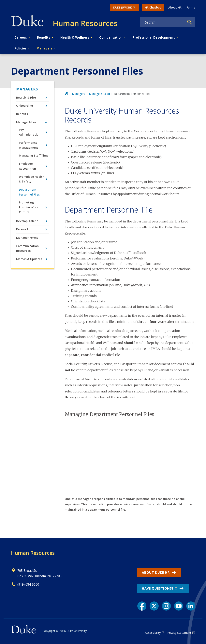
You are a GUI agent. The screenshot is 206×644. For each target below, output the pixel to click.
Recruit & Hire (26, 97)
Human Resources (33, 553)
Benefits (22, 114)
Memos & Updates (29, 259)
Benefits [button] (44, 37)
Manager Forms (27, 238)
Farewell (22, 229)
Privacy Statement (179, 633)
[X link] (154, 606)
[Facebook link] (142, 606)
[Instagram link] (166, 606)
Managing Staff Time (34, 155)
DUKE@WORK (123, 7)
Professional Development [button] (154, 37)
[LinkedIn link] (191, 606)
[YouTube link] (179, 606)
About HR (175, 7)
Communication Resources (27, 248)
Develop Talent (27, 221)
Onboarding (25, 106)
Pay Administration (30, 132)
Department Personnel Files (29, 192)
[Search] (190, 22)
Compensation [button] (111, 37)
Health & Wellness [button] (75, 37)
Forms (191, 7)
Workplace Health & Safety (32, 179)
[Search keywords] (162, 22)
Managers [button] (44, 48)
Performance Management (29, 145)
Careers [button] (21, 37)
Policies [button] (20, 48)
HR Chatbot (153, 7)
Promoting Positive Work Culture (29, 207)
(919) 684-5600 (28, 584)
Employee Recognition (27, 166)
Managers (27, 89)
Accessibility (153, 633)
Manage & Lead (27, 122)
